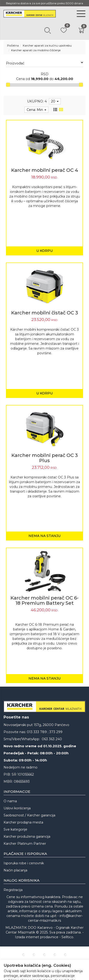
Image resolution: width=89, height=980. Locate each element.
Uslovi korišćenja (17, 808)
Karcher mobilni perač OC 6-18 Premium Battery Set (44, 600)
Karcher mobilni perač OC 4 (45, 170)
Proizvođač (44, 63)
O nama (10, 801)
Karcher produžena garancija (27, 836)
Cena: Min (36, 110)
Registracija (13, 890)
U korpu (44, 251)
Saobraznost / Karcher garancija (29, 815)
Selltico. (68, 937)
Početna (13, 45)
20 (55, 101)
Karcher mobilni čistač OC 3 (45, 313)
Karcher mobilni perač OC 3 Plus (45, 458)
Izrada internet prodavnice (37, 937)
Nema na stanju (44, 536)
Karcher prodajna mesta (23, 822)
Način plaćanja (15, 870)
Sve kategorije (15, 829)
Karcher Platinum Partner (25, 844)
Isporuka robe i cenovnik (24, 863)
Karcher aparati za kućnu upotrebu (47, 45)
